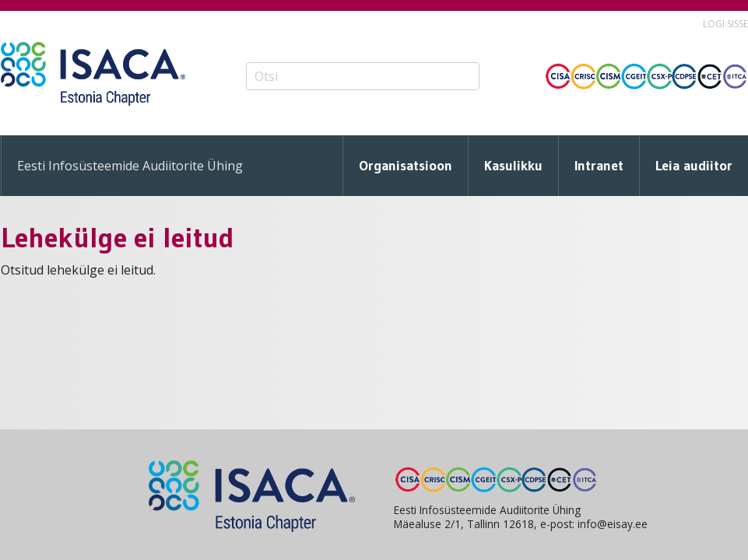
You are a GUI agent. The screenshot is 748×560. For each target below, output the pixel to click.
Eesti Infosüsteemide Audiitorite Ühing (130, 166)
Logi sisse (725, 24)
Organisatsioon (406, 166)
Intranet (599, 166)
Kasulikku (513, 166)
